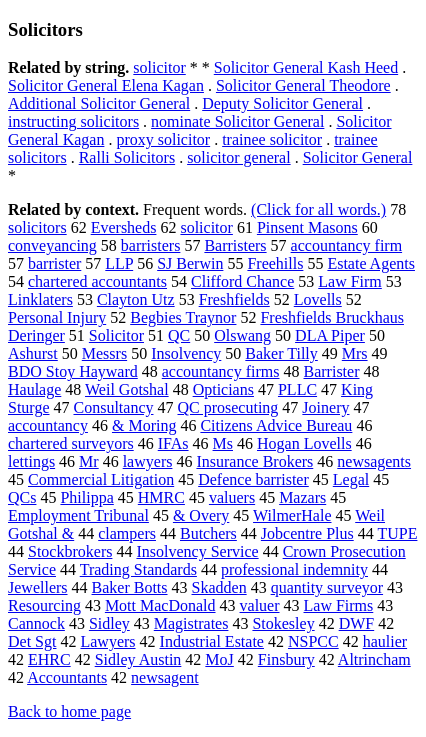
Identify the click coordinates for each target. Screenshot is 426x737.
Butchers (208, 533)
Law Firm (350, 281)
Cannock (36, 623)
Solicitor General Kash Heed (306, 67)
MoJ (219, 659)
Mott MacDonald (160, 605)
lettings (31, 461)
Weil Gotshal (127, 389)
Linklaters (40, 299)
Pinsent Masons (307, 227)
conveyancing (52, 245)
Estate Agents (371, 263)
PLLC (297, 389)
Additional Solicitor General (99, 103)
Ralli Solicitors (127, 157)
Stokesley (283, 623)
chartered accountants (97, 281)
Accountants (67, 677)
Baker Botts (130, 587)
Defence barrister (253, 479)
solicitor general (239, 157)
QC (179, 335)
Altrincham (374, 659)
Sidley (109, 623)
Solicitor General (358, 157)
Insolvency (186, 353)
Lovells (318, 299)
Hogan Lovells (304, 443)
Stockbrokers (70, 551)
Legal (351, 479)
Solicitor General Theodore (303, 85)
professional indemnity (294, 569)
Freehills (275, 263)
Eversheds (124, 227)
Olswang (242, 335)
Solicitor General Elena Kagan (106, 85)
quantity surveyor (327, 587)
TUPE (397, 533)
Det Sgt (32, 641)
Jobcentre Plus (307, 533)
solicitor (159, 67)
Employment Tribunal (78, 515)
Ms (223, 443)
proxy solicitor (163, 139)
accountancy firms (221, 371)
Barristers (235, 245)
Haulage (34, 389)
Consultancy (113, 407)
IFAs (173, 443)
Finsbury (286, 659)
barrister (54, 263)
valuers (232, 497)
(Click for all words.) (318, 209)
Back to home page (69, 711)
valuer (260, 605)
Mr (89, 461)
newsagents (374, 461)
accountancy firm (347, 245)
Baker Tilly (281, 353)
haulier (385, 641)
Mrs (355, 353)
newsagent (165, 677)
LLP (119, 263)
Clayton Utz (136, 299)
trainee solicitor (272, 139)
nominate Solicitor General (237, 121)
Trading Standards (138, 569)
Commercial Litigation (101, 479)
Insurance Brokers (254, 461)
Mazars (302, 497)
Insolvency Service (197, 551)
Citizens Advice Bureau (276, 425)
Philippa (86, 497)
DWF (357, 623)
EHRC (49, 659)
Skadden (219, 587)
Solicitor (116, 335)
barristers (151, 245)
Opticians (223, 389)
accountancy (48, 425)
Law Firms (339, 605)
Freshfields (234, 299)
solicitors (37, 227)
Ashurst (33, 353)
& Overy (201, 515)
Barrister (332, 371)
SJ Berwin (190, 263)
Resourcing (44, 605)
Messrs (104, 353)
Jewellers (38, 587)
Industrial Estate (212, 641)
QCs (22, 497)
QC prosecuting (227, 407)
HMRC (161, 497)
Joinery (325, 407)
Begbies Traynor (183, 317)
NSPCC (313, 641)
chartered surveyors (71, 443)
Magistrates (191, 623)
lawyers (148, 461)
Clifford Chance (242, 281)
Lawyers (107, 641)
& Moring (144, 425)
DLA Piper (330, 335)
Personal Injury (57, 317)
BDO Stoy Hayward (73, 371)
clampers (127, 533)
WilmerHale (292, 515)
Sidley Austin (138, 659)
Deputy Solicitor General (282, 103)
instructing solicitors (73, 121)
